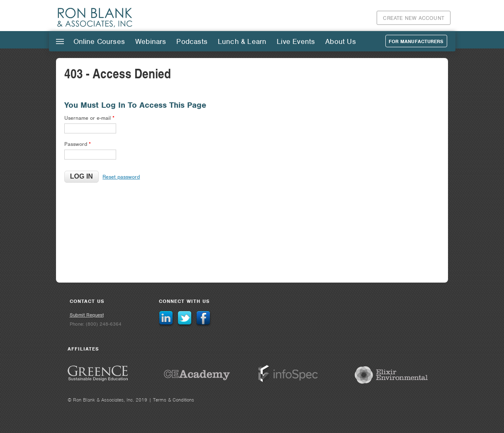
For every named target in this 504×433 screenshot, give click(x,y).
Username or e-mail (89, 118)
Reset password (121, 177)
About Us (340, 41)
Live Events (296, 41)
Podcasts (192, 41)
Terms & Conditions (174, 400)
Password (78, 144)
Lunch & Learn (242, 41)
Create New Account (414, 18)
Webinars (151, 41)
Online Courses (99, 41)
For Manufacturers (416, 41)
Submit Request (87, 315)
